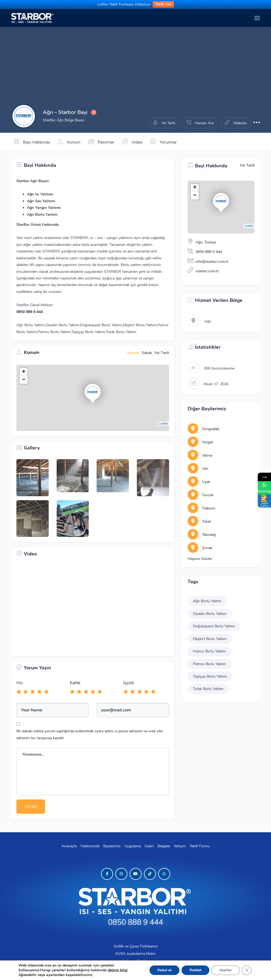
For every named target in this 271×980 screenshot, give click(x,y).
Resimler (101, 142)
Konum (69, 142)
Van (198, 469)
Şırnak (200, 548)
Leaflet (163, 424)
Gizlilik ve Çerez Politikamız (136, 946)
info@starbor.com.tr (212, 262)
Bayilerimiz (112, 846)
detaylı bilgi (118, 970)
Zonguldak (203, 429)
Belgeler (164, 846)
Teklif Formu (200, 846)
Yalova (200, 455)
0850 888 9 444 (30, 312)
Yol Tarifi (247, 165)
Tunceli (200, 495)
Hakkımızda (90, 846)
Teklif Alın (163, 4)
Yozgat (200, 442)
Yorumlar (164, 142)
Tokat (199, 521)
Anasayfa (69, 846)
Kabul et (164, 970)
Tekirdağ (202, 535)
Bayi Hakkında (32, 142)
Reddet (195, 970)
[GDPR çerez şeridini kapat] (247, 970)
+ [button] (24, 372)
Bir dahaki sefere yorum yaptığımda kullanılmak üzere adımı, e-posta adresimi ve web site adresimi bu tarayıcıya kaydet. (89, 734)
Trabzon (201, 508)
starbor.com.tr (207, 271)
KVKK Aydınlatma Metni (135, 954)
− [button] (24, 380)
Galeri (149, 846)
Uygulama (133, 846)
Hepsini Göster (200, 559)
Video (132, 142)
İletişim (180, 846)
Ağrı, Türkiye (206, 242)
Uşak (199, 482)
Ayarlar (226, 970)
